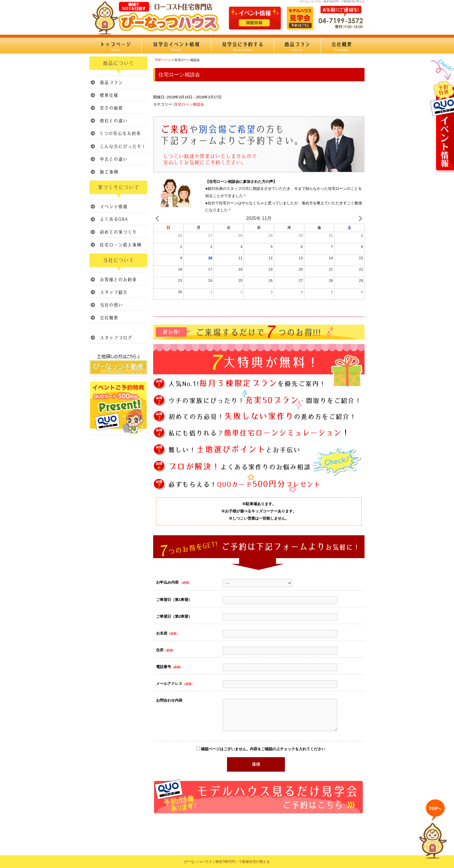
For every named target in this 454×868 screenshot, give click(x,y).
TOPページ (163, 60)
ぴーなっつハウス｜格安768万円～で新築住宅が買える (227, 862)
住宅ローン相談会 (189, 104)
